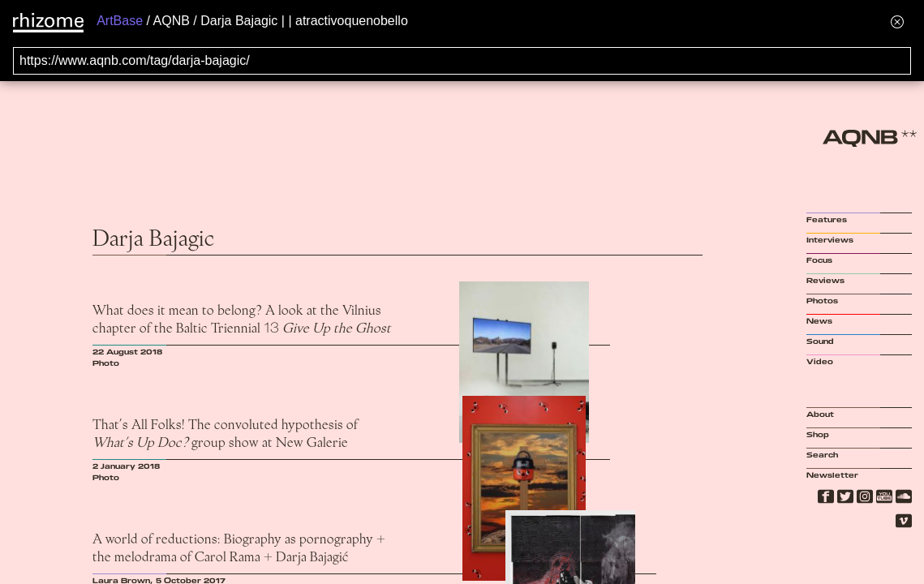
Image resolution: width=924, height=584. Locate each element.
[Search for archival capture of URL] (462, 61)
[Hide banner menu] (897, 21)
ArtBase (120, 21)
